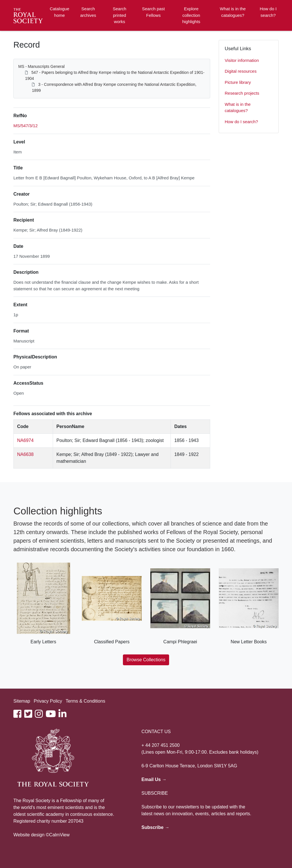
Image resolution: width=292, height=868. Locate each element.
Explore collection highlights (191, 15)
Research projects (242, 93)
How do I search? (268, 12)
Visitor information (242, 60)
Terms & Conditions (85, 701)
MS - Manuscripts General (41, 66)
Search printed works (119, 15)
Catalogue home (59, 12)
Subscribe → (155, 827)
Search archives (88, 12)
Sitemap (22, 701)
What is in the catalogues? (233, 12)
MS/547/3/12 (26, 126)
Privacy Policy (48, 701)
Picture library (238, 82)
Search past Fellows (153, 12)
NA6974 (25, 440)
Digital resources (241, 71)
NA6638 (25, 454)
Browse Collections (146, 660)
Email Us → (154, 779)
